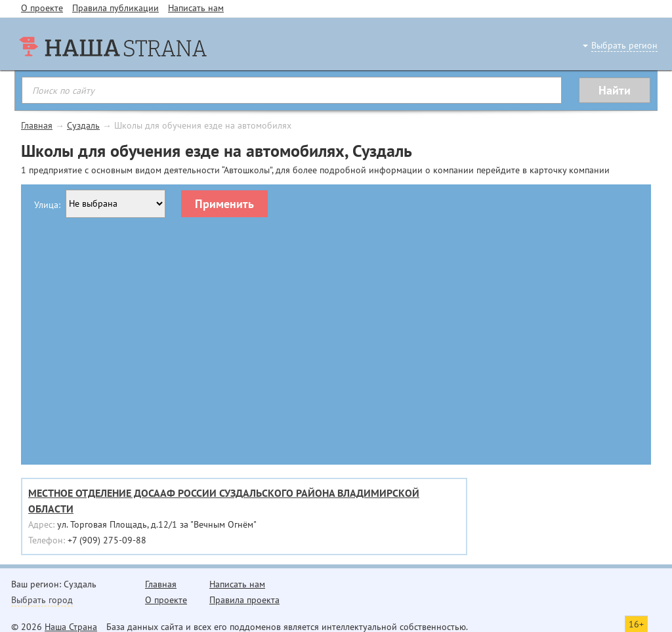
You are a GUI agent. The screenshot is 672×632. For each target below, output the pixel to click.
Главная (37, 125)
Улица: (47, 205)
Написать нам (196, 8)
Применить (224, 204)
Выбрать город (42, 600)
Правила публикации (115, 8)
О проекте (42, 8)
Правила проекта (244, 600)
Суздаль (83, 125)
